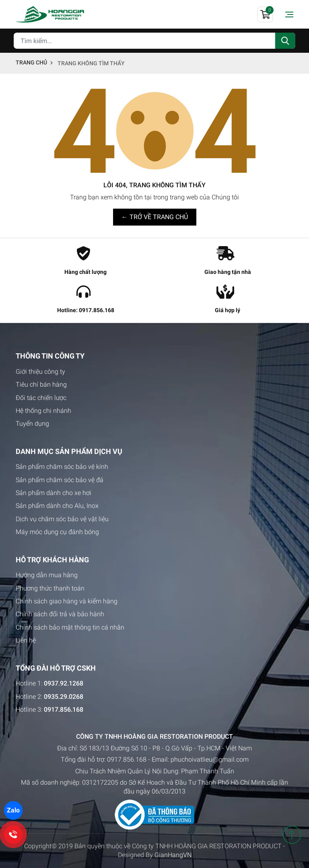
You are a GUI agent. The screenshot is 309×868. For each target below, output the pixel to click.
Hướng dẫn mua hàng (47, 575)
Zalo (13, 810)
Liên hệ (26, 640)
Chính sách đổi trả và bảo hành (60, 614)
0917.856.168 (127, 759)
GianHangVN (173, 855)
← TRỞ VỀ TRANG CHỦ (155, 217)
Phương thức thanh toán (50, 588)
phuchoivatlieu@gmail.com (210, 759)
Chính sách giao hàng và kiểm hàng (67, 601)
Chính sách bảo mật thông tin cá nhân (70, 627)
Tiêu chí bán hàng (41, 384)
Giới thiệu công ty (40, 372)
